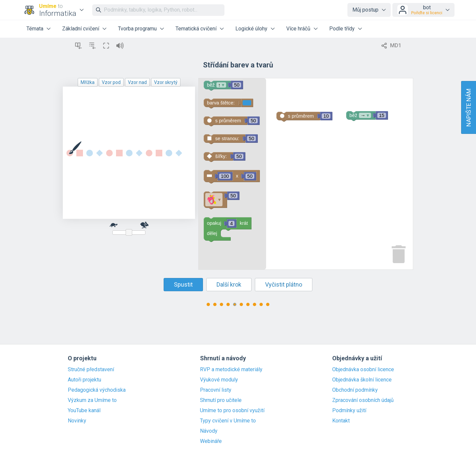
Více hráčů (298, 29)
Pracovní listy (216, 390)
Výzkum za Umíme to (92, 400)
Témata (35, 29)
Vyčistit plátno (284, 284)
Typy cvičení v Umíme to (228, 421)
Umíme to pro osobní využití (232, 411)
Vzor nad (137, 82)
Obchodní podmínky (355, 390)
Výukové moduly (219, 380)
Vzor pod (111, 82)
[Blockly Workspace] (306, 174)
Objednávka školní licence (362, 380)
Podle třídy (342, 29)
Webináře (211, 441)
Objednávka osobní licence (363, 370)
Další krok (229, 284)
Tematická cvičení (196, 29)
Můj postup (365, 10)
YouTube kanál (84, 411)
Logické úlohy (251, 29)
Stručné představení (91, 370)
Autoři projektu (84, 380)
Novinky (77, 421)
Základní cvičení (81, 29)
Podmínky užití (349, 411)
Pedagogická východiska (97, 390)
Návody (209, 431)
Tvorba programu (137, 29)
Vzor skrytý (166, 82)
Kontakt (341, 421)
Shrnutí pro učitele (221, 400)
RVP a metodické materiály (231, 370)
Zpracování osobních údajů (363, 400)
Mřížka (88, 82)
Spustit (183, 284)
